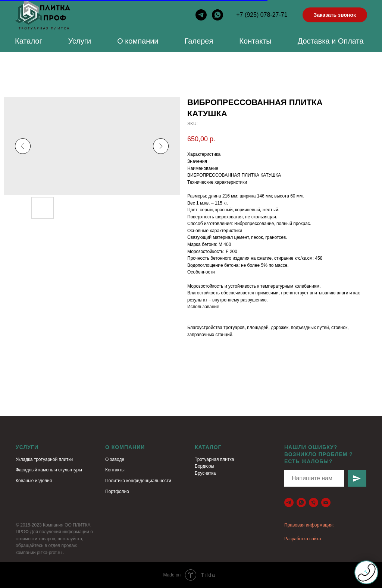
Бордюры (204, 466)
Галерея (199, 41)
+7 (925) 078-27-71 (262, 15)
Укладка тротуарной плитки (44, 459)
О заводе (115, 459)
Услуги (80, 41)
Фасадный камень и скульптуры (49, 470)
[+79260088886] (314, 502)
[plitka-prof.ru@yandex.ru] (326, 502)
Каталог (29, 41)
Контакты (255, 41)
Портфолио (117, 491)
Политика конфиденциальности (138, 481)
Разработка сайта (303, 539)
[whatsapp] (217, 15)
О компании (138, 41)
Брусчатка (205, 473)
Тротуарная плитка (215, 459)
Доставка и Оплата (331, 41)
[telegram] (201, 15)
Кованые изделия (34, 481)
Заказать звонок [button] (335, 15)
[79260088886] (301, 502)
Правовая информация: (309, 525)
